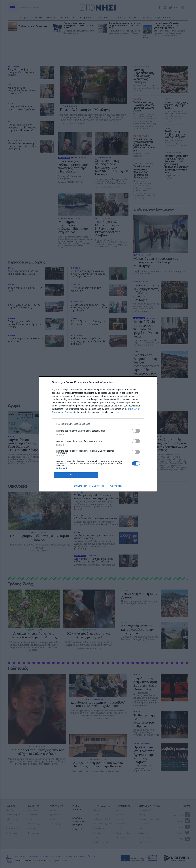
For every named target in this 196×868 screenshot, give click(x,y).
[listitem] (98, 424)
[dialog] (98, 434)
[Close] (151, 382)
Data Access (98, 486)
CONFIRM (76, 475)
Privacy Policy (115, 486)
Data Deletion (81, 486)
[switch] (136, 431)
